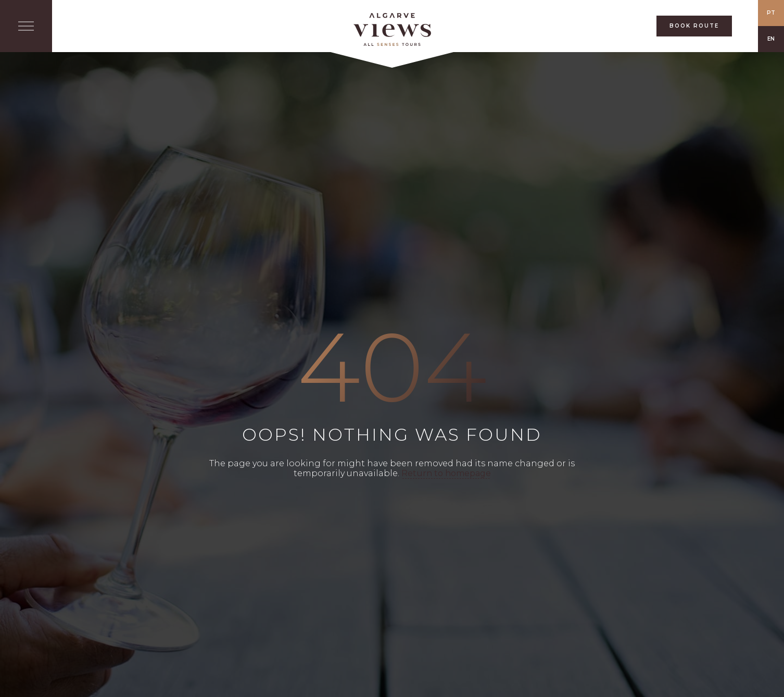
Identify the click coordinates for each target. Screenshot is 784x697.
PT (771, 13)
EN (771, 39)
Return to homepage (446, 473)
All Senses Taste (392, 29)
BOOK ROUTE (694, 26)
